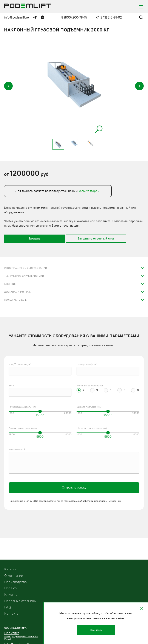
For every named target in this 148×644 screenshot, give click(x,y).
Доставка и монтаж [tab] (18, 292)
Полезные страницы (20, 601)
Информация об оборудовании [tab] (26, 268)
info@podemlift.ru (17, 17)
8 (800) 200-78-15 (74, 17)
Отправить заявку (74, 488)
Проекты (11, 588)
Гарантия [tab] (10, 284)
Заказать (34, 239)
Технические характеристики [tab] (24, 276)
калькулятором (89, 191)
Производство (15, 582)
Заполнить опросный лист (96, 239)
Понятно (96, 630)
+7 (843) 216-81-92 (109, 17)
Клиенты (11, 595)
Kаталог (11, 569)
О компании (14, 576)
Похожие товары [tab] (16, 300)
